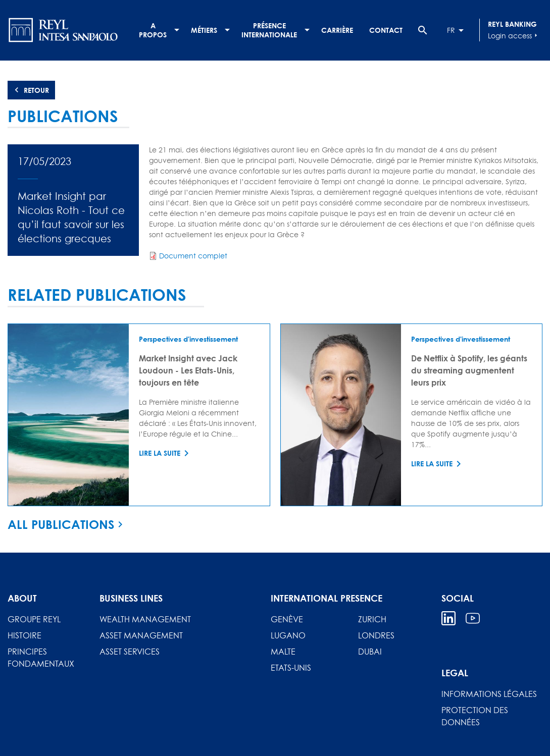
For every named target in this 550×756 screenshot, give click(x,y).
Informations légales (489, 694)
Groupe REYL (34, 619)
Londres (376, 635)
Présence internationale (269, 30)
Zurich (372, 619)
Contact (386, 30)
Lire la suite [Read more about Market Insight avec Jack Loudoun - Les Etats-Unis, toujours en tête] (160, 453)
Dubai (370, 652)
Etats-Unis (291, 668)
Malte (283, 652)
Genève (287, 619)
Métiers (204, 30)
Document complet (193, 256)
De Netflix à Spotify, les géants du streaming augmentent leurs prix (469, 370)
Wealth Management (145, 619)
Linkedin (448, 618)
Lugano (288, 635)
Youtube (473, 618)
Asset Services (130, 652)
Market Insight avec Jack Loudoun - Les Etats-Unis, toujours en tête (188, 370)
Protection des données (475, 716)
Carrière (337, 30)
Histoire (24, 635)
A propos (153, 30)
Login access (514, 35)
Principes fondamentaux (41, 658)
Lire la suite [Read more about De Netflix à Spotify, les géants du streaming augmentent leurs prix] (432, 464)
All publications (61, 524)
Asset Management (141, 635)
